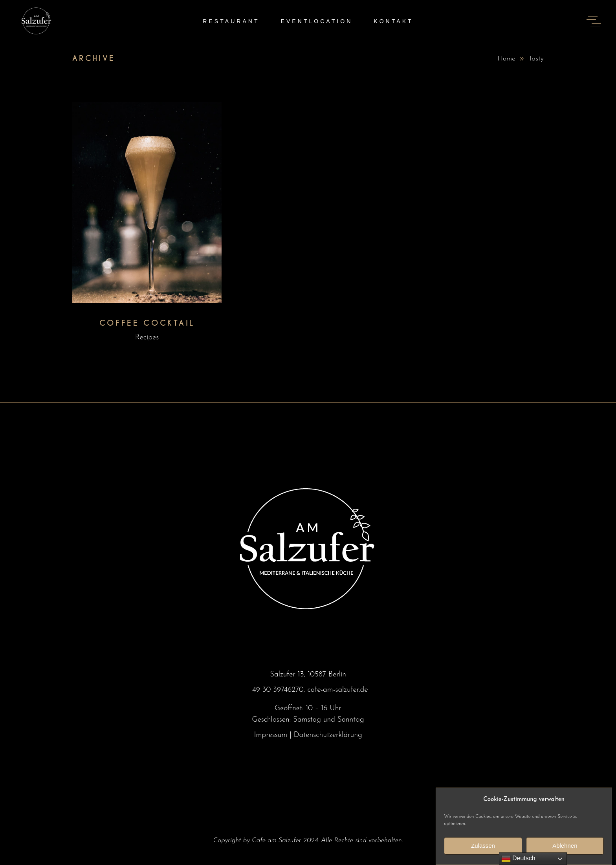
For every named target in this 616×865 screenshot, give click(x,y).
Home (506, 59)
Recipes (147, 338)
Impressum (270, 735)
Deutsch (518, 859)
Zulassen (483, 853)
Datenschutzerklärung (328, 735)
